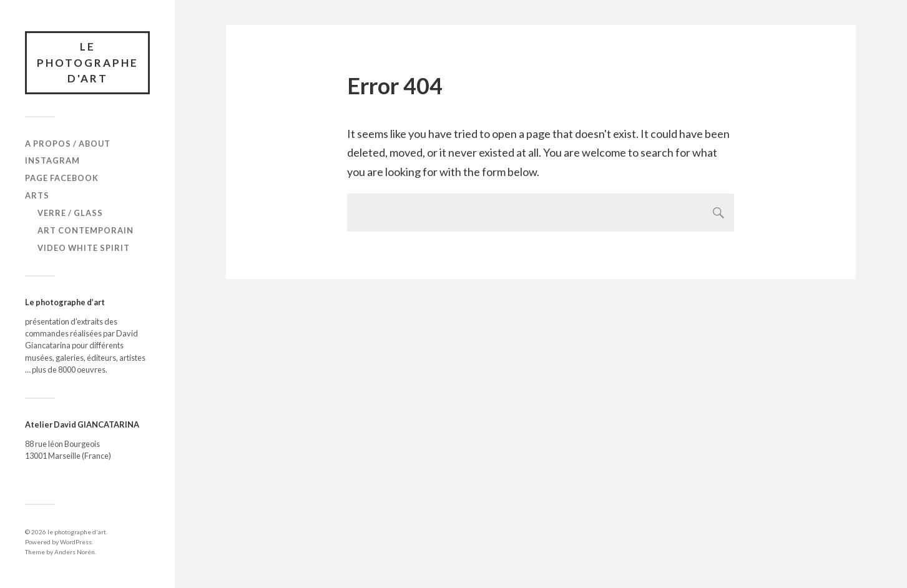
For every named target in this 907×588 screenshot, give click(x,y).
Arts (37, 195)
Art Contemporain (86, 230)
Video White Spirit (84, 248)
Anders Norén (75, 552)
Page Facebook (62, 178)
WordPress (76, 542)
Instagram (52, 160)
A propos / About (68, 144)
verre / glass (70, 213)
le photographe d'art (88, 62)
